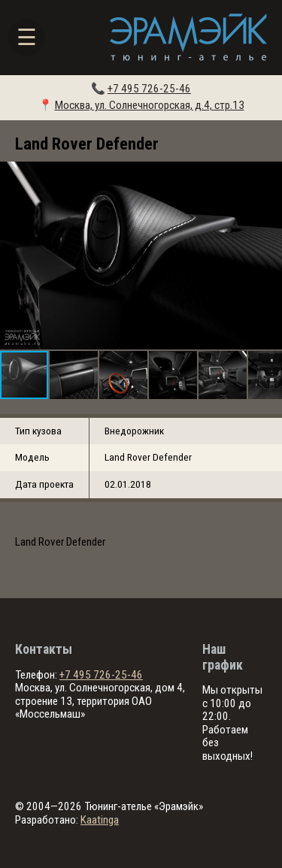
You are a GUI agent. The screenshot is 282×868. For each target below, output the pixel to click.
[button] (268, 256)
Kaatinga (100, 820)
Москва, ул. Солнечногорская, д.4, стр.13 (150, 105)
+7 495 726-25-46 (149, 89)
